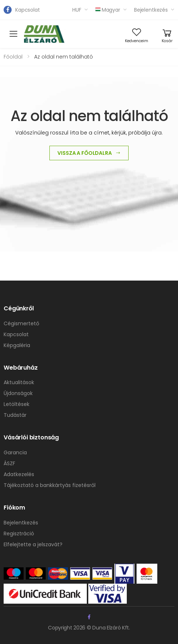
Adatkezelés (19, 474)
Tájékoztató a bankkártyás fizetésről (50, 485)
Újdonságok (18, 393)
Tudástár (15, 415)
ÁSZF (9, 463)
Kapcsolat (28, 10)
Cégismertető (21, 323)
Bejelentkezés (151, 10)
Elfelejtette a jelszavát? (33, 544)
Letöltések (17, 404)
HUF (77, 10)
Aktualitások (19, 382)
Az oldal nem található (64, 57)
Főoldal (13, 57)
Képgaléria (17, 345)
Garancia (15, 452)
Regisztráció (19, 534)
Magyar (108, 10)
